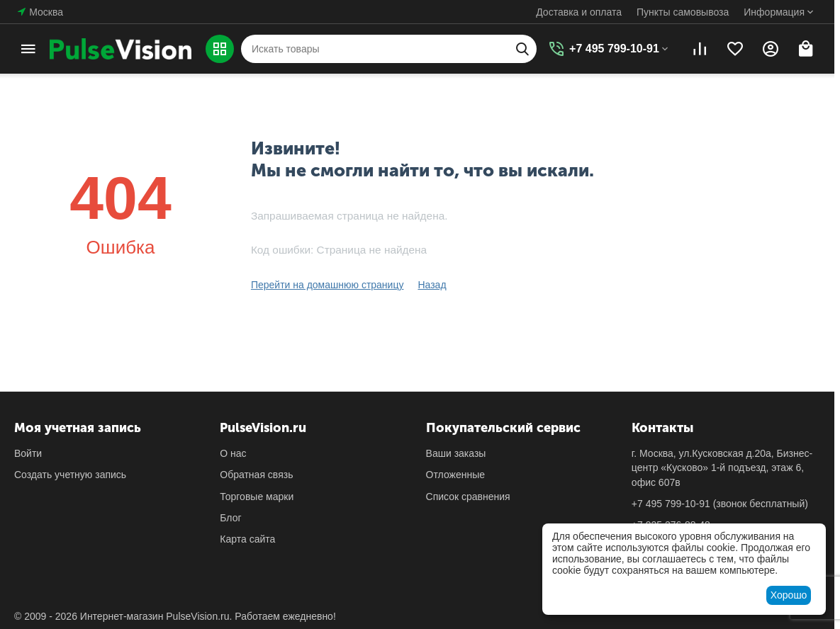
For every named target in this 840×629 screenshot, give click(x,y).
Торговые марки (257, 497)
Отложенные (455, 475)
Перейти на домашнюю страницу (327, 285)
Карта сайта (247, 539)
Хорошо (789, 595)
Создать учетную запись (70, 475)
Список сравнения (468, 497)
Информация (774, 12)
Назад (432, 285)
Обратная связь (256, 475)
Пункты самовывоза (683, 12)
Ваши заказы (456, 453)
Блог (230, 518)
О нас (233, 453)
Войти (28, 453)
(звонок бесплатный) (720, 504)
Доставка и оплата (579, 12)
